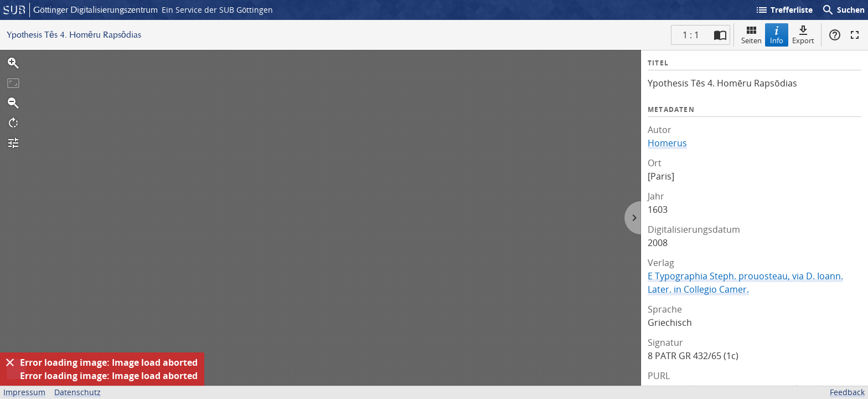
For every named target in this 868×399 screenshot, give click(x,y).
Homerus (667, 143)
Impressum (24, 392)
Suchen (843, 10)
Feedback (847, 392)
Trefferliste (784, 10)
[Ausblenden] (10, 362)
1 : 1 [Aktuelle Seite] (691, 35)
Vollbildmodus (855, 35)
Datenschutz (77, 392)
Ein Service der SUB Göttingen (217, 10)
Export (803, 35)
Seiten (751, 35)
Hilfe (835, 35)
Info (777, 35)
